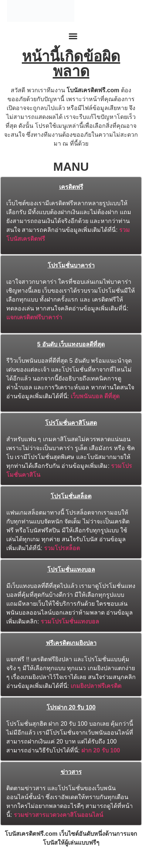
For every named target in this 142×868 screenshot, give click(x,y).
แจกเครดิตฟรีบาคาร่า (34, 317)
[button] (73, 36)
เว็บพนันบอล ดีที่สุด (95, 396)
